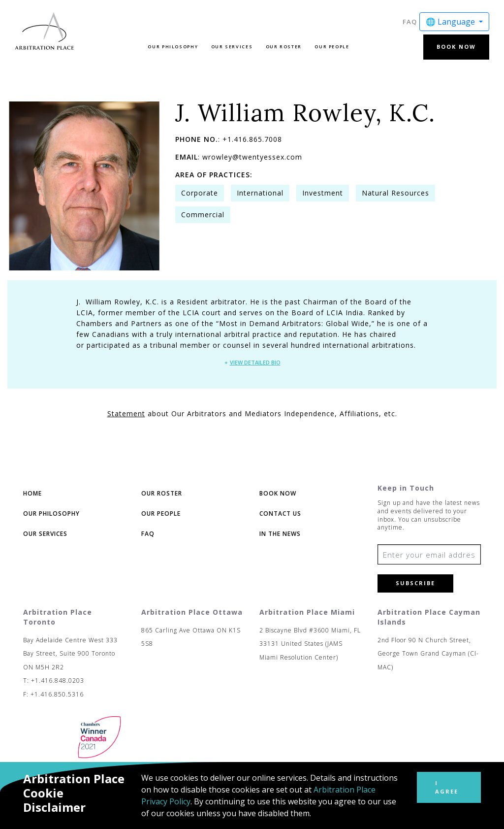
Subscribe (415, 583)
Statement (126, 414)
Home (32, 493)
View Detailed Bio (255, 362)
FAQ (410, 22)
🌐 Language (451, 22)
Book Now (456, 47)
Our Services (232, 47)
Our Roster (284, 47)
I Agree (447, 787)
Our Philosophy (173, 47)
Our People (332, 47)
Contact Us (280, 514)
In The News (280, 534)
